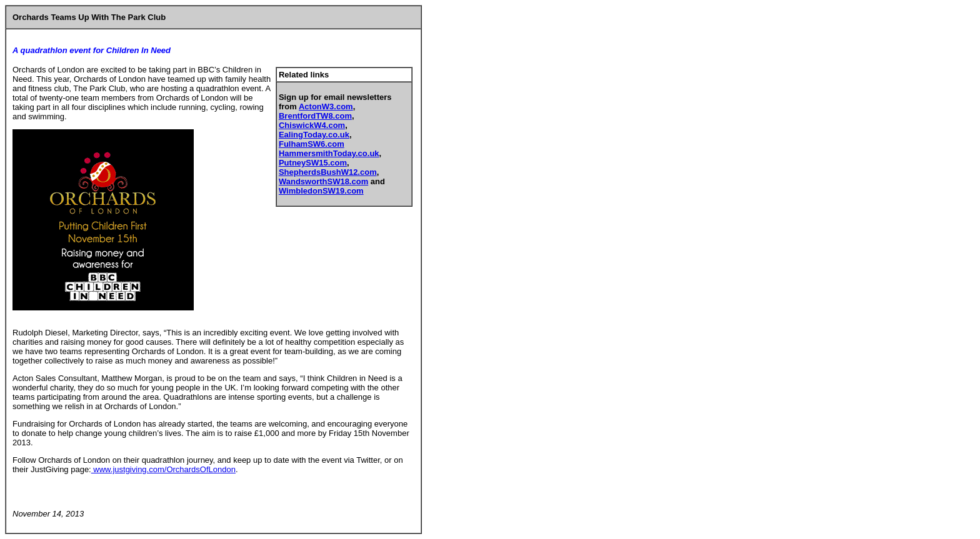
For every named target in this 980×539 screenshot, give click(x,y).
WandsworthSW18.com (323, 181)
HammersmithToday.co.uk (329, 153)
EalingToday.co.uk (314, 135)
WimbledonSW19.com (321, 191)
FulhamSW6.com (312, 144)
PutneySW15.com (313, 163)
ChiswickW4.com (312, 125)
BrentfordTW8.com (315, 116)
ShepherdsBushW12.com (328, 172)
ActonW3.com (326, 106)
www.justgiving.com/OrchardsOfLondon (163, 469)
